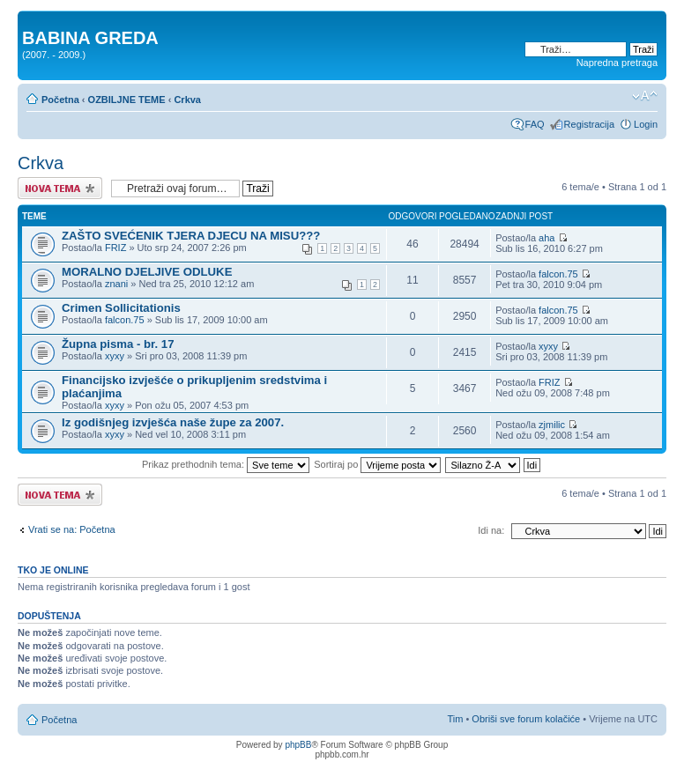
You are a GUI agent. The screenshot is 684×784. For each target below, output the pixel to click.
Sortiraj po (377, 464)
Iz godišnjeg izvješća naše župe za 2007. (173, 422)
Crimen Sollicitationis (121, 308)
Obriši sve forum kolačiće (526, 719)
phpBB (298, 745)
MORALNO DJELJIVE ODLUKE (147, 272)
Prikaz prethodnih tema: (226, 464)
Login (646, 124)
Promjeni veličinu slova (645, 96)
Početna (60, 100)
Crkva (187, 100)
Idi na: (491, 530)
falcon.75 (558, 274)
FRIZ (115, 248)
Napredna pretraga (617, 63)
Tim (455, 719)
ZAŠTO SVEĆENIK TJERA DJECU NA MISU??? (191, 236)
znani (116, 284)
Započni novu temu (60, 188)
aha (546, 238)
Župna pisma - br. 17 (118, 344)
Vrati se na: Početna (72, 529)
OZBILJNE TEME (127, 100)
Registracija (589, 124)
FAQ (535, 124)
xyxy (115, 356)
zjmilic (552, 425)
